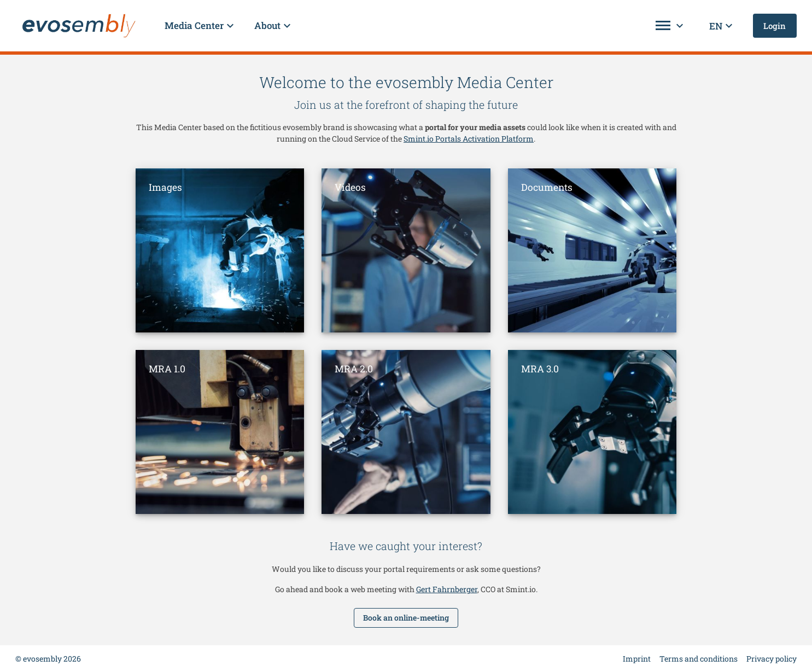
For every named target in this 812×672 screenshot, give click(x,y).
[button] (201, 26)
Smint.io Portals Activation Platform (469, 139)
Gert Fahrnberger (447, 589)
